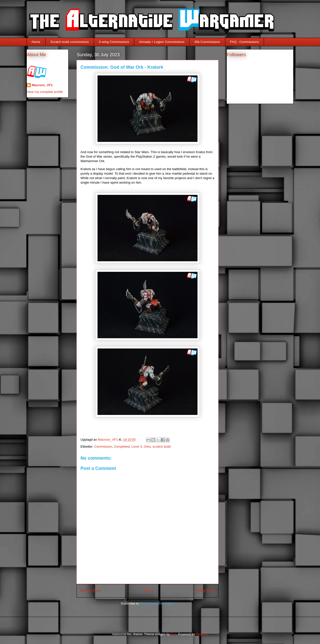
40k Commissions (207, 42)
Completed (122, 447)
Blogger (201, 634)
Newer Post (91, 591)
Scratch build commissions (69, 42)
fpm (173, 634)
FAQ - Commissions (244, 42)
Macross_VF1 (42, 85)
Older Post (205, 591)
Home (36, 42)
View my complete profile (45, 92)
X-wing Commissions (114, 42)
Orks (147, 447)
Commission (103, 447)
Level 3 (137, 447)
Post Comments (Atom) (157, 603)
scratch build (162, 447)
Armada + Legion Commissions (162, 42)
